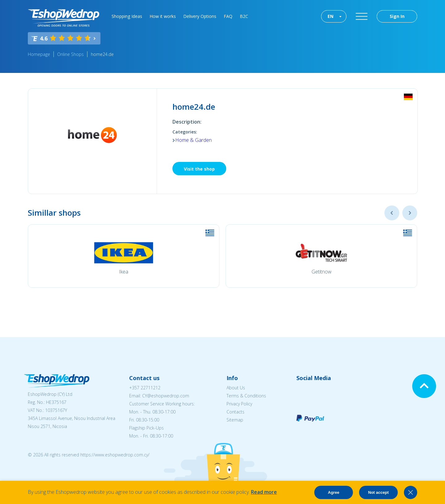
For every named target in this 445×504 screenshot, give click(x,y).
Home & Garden (193, 140)
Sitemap (235, 420)
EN (331, 16)
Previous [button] (392, 213)
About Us (236, 388)
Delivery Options (200, 16)
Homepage (39, 54)
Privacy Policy (239, 404)
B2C (244, 16)
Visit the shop (199, 169)
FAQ (228, 16)
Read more (264, 492)
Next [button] (410, 213)
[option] (124, 256)
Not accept (378, 492)
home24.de (102, 54)
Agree (334, 492)
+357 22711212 (145, 388)
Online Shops (70, 54)
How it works (163, 16)
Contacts (235, 412)
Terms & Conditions (246, 396)
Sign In (397, 16)
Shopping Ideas (127, 16)
